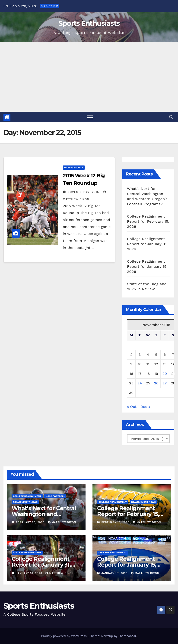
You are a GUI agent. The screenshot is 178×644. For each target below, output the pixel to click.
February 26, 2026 (31, 522)
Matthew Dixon (62, 522)
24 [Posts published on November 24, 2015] (140, 383)
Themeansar (127, 636)
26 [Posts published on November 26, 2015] (156, 383)
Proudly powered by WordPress (64, 636)
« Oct (132, 407)
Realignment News (25, 502)
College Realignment (27, 496)
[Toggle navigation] (90, 117)
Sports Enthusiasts (89, 23)
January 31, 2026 (30, 573)
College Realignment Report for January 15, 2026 (147, 266)
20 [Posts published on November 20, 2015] (165, 374)
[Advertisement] (89, 77)
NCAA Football (74, 167)
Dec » (145, 407)
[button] (171, 117)
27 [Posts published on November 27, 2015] (165, 383)
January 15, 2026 (115, 573)
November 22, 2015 (84, 192)
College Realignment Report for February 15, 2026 (148, 221)
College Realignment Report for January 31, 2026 (147, 244)
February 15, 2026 (116, 522)
